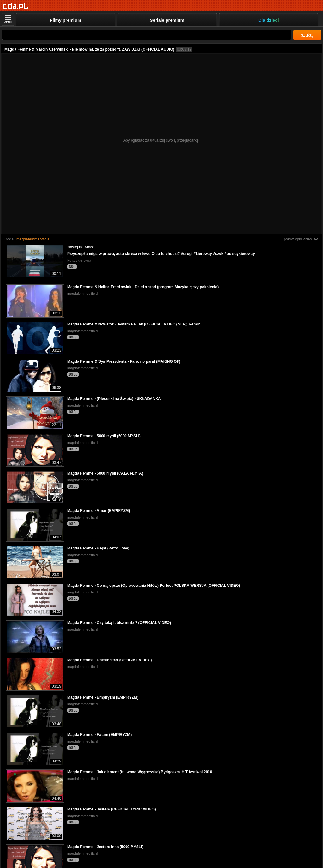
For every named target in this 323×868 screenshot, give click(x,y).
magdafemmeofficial (33, 239)
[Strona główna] (16, 6)
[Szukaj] (147, 35)
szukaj (307, 35)
